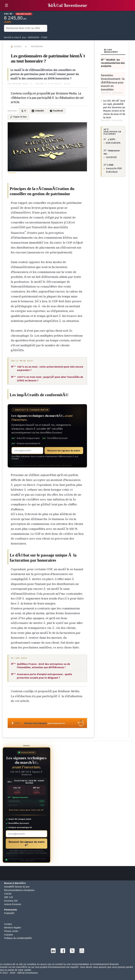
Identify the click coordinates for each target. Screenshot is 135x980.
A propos (9, 935)
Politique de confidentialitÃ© (18, 938)
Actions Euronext (13, 904)
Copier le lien (18, 117)
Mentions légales (13, 928)
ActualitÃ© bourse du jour (17, 887)
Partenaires (37, 47)
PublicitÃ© (9, 913)
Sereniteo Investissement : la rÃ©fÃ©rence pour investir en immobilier (113, 82)
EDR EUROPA (113, 143)
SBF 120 (8, 897)
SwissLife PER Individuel (114, 170)
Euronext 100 (11, 901)
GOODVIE (111, 157)
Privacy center (11, 931)
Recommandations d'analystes (19, 890)
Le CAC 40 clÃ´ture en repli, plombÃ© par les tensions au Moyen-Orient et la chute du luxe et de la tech (114, 109)
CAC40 (8, 894)
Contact (8, 924)
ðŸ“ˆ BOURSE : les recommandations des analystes (113, 63)
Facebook (56, 111)
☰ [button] (7, 5)
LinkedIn (38, 111)
